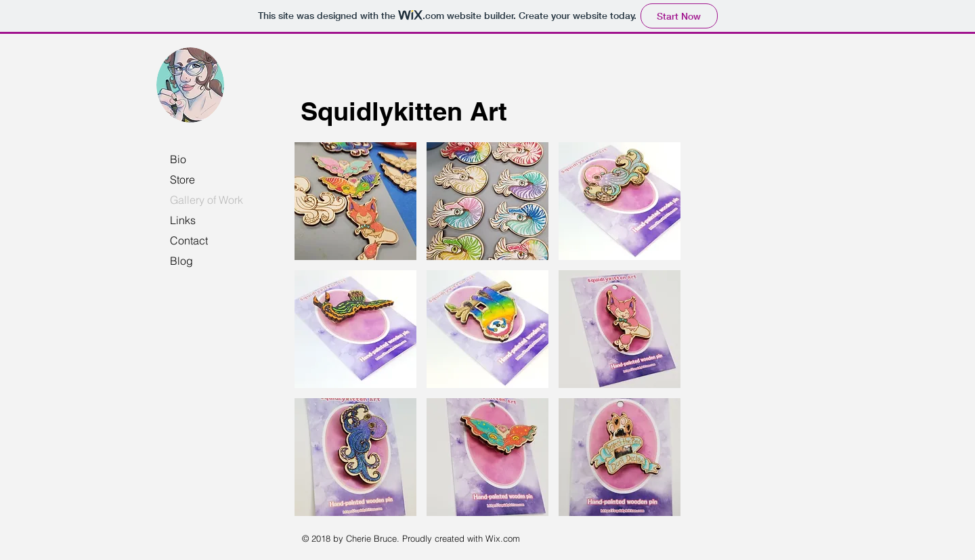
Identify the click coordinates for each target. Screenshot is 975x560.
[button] (355, 201)
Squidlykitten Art (404, 111)
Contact (189, 240)
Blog (181, 261)
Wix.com (503, 538)
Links (183, 220)
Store (182, 179)
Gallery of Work (207, 200)
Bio (178, 159)
